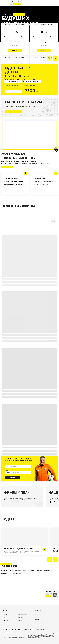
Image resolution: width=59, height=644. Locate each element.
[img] (10, 1)
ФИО (6, 464)
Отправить (12, 477)
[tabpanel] (29, 55)
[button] (11, 4)
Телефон (7, 470)
